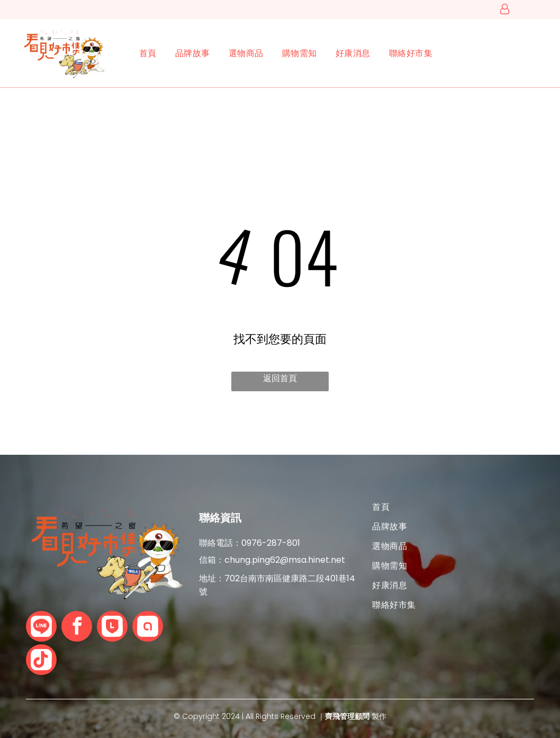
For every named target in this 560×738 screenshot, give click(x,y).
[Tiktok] (41, 661)
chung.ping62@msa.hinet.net (285, 560)
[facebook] (77, 628)
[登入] (505, 10)
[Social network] (41, 628)
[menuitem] (139, 53)
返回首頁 (280, 378)
